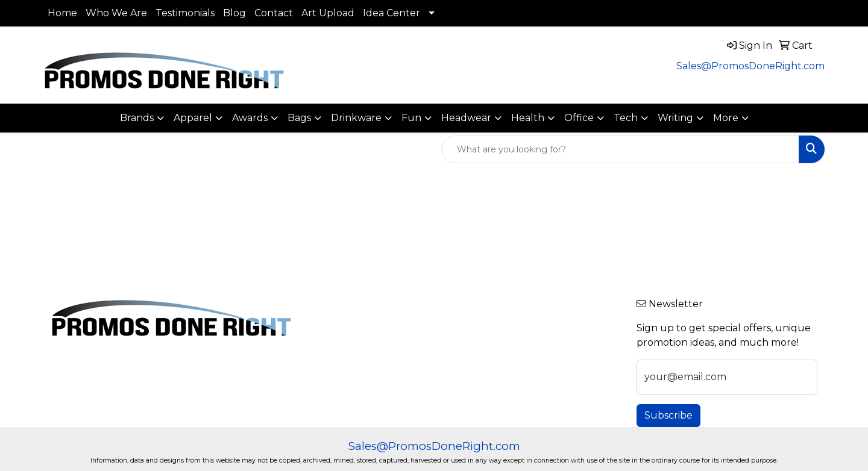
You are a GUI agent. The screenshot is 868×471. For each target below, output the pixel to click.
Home (62, 13)
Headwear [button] (466, 118)
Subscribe (668, 415)
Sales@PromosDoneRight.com (750, 66)
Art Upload (328, 13)
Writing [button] (675, 118)
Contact (274, 13)
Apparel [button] (193, 118)
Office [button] (579, 118)
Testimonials (185, 13)
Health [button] (528, 118)
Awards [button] (250, 118)
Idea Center (392, 13)
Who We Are (116, 13)
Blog (234, 13)
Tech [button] (626, 118)
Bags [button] (299, 118)
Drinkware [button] (356, 118)
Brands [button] (137, 118)
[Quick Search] (620, 149)
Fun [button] (411, 118)
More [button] (726, 118)
